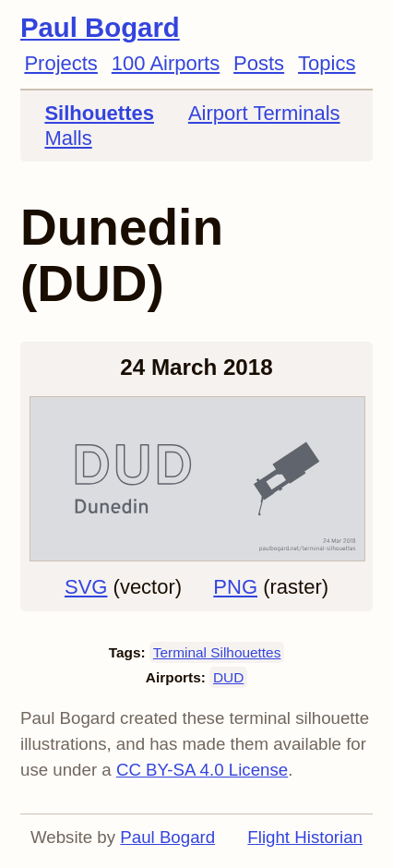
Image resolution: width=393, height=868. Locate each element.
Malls (68, 138)
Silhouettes (99, 113)
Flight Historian (305, 837)
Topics (327, 63)
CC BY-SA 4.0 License (202, 770)
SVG (86, 587)
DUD (228, 677)
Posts (259, 63)
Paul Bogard (100, 27)
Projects (60, 63)
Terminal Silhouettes (217, 652)
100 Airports (166, 63)
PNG (235, 587)
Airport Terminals (264, 113)
